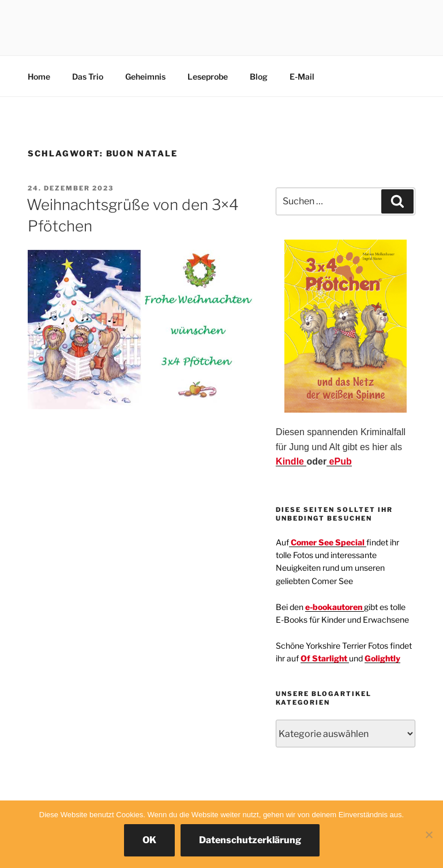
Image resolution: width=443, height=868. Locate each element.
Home (39, 76)
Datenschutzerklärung (250, 840)
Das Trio (88, 76)
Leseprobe (208, 76)
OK (149, 840)
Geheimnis (145, 76)
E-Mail (302, 76)
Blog (259, 76)
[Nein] (429, 835)
